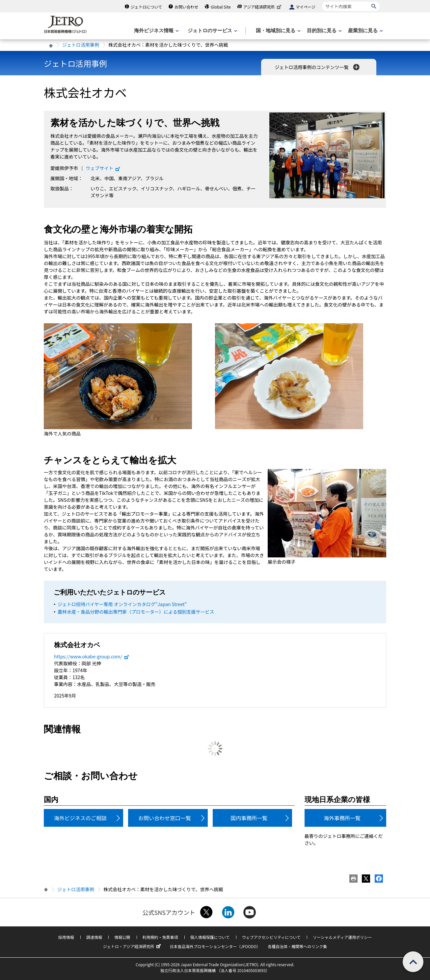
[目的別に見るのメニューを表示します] (324, 31)
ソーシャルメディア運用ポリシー (342, 937)
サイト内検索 (322, 1)
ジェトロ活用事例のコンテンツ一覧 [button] (318, 67)
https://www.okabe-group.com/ (92, 656)
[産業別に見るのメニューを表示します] (365, 31)
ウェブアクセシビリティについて (271, 937)
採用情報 (66, 937)
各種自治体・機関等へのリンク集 (297, 946)
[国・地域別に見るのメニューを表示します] (278, 31)
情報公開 (122, 937)
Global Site (221, 7)
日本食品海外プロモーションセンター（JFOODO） (215, 946)
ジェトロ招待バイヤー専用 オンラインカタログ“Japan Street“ (122, 604)
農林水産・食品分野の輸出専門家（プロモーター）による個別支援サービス (136, 612)
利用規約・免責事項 (160, 937)
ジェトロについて (147, 7)
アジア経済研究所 (263, 7)
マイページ (306, 7)
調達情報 (94, 937)
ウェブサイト (103, 168)
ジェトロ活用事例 (81, 45)
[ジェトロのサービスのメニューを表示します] (212, 31)
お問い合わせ (186, 7)
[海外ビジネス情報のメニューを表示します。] (156, 31)
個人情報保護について (210, 937)
